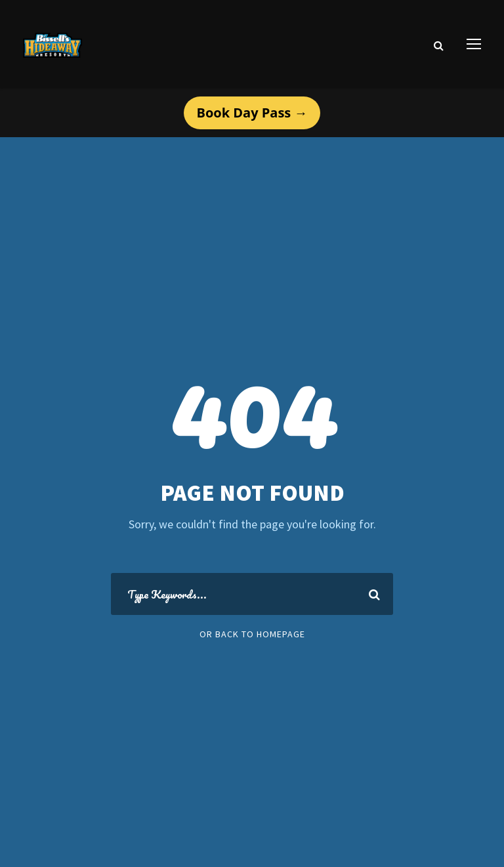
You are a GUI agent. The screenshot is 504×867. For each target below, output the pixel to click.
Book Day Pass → (252, 113)
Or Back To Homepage (252, 634)
